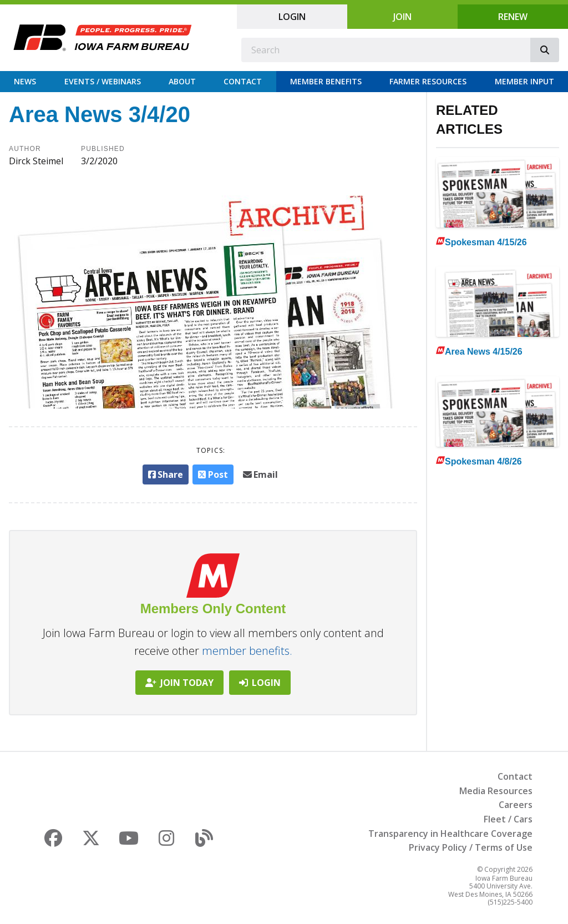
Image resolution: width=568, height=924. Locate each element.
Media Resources (496, 791)
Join (402, 17)
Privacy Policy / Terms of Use (471, 847)
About (182, 81)
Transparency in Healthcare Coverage (450, 834)
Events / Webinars (103, 81)
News (25, 81)
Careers (516, 805)
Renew (513, 17)
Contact (243, 81)
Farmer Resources (428, 81)
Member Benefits (326, 81)
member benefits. (247, 651)
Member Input (524, 81)
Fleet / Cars (508, 819)
